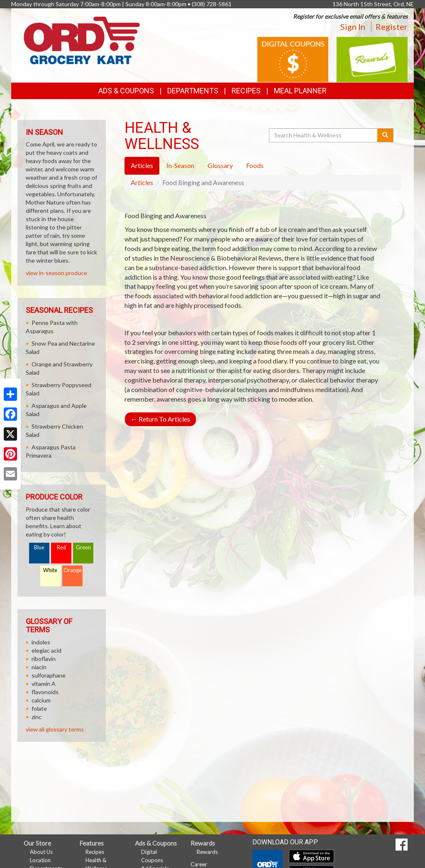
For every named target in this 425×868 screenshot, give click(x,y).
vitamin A (44, 684)
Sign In (353, 27)
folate (39, 708)
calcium (41, 700)
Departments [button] (193, 91)
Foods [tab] (255, 165)
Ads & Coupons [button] (126, 91)
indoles (41, 642)
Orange (73, 570)
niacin (39, 667)
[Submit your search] (385, 135)
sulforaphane (49, 675)
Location (40, 860)
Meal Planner (300, 91)
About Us (41, 852)
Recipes (246, 91)
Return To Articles (160, 419)
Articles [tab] (142, 165)
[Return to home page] (82, 40)
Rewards (207, 852)
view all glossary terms (55, 729)
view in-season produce (56, 273)
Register (392, 27)
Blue (39, 547)
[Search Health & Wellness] (324, 135)
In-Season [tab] (180, 165)
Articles (142, 182)
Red (61, 547)
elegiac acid (46, 650)
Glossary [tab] (220, 165)
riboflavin (44, 659)
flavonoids (45, 692)
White (50, 570)
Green (83, 547)
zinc (37, 717)
